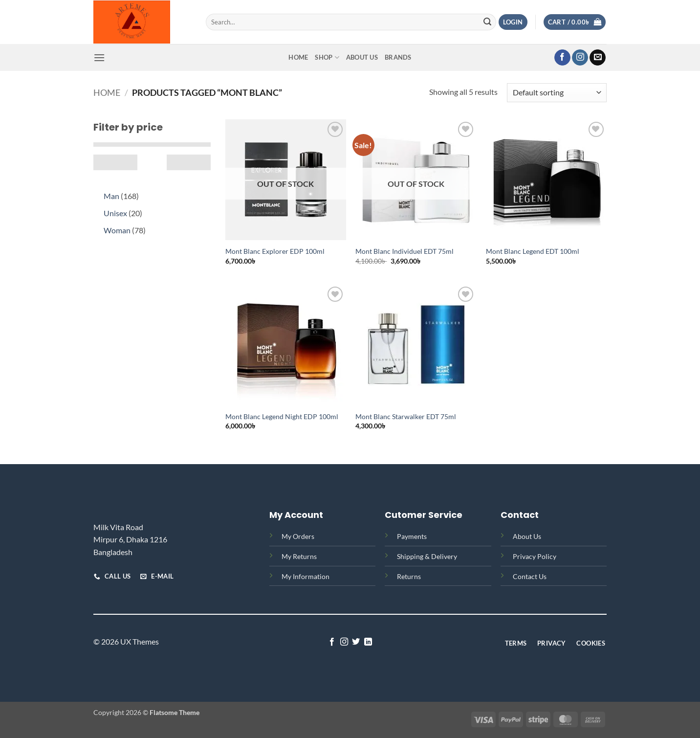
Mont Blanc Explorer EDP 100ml (275, 251)
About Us (362, 57)
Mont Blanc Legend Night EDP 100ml (282, 416)
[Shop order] (557, 93)
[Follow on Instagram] (580, 58)
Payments (412, 536)
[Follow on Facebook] (562, 58)
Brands (398, 57)
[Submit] (487, 22)
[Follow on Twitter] (356, 642)
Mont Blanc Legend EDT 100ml (533, 251)
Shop (327, 57)
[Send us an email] (598, 58)
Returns (409, 576)
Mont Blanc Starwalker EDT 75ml (406, 416)
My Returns (299, 556)
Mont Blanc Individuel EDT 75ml (405, 251)
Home (298, 57)
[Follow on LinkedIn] (368, 642)
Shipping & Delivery (427, 556)
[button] (513, 22)
